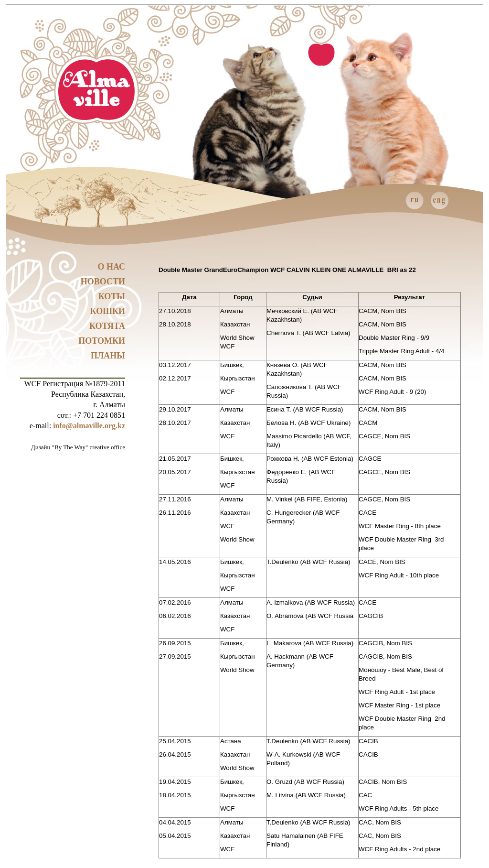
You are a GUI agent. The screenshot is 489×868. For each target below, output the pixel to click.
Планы (108, 356)
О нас (111, 267)
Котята (107, 326)
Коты (112, 296)
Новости (103, 282)
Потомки (102, 341)
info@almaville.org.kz (89, 426)
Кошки (108, 311)
